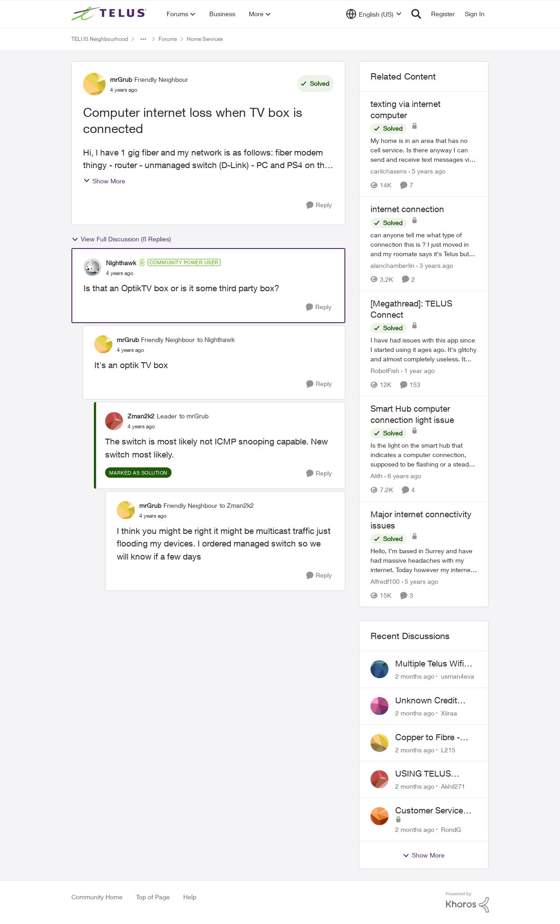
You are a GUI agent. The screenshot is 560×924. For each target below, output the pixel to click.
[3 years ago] (435, 265)
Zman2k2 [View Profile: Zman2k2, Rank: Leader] (141, 416)
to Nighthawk (216, 340)
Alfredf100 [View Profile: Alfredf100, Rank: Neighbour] (385, 581)
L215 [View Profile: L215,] (448, 749)
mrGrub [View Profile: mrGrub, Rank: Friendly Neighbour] (121, 79)
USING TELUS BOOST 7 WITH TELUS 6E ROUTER (433, 774)
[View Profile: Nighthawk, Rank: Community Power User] (93, 267)
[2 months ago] (415, 676)
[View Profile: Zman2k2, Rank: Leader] (114, 421)
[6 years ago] (403, 476)
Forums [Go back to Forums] (168, 39)
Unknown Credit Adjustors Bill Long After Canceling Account (431, 701)
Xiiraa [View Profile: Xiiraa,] (449, 713)
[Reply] (319, 205)
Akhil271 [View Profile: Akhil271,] (453, 786)
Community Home (97, 897)
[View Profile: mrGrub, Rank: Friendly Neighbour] (94, 84)
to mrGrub (194, 416)
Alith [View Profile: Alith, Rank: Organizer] (377, 476)
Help (190, 897)
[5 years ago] (427, 171)
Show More (104, 181)
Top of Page (153, 897)
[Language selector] (374, 14)
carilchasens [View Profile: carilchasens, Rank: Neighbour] (389, 171)
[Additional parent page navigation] (143, 39)
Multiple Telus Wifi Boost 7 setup (430, 664)
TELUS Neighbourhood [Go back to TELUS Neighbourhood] (100, 39)
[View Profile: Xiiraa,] (379, 706)
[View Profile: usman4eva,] (379, 669)
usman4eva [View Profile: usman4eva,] (458, 676)
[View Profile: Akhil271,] (379, 779)
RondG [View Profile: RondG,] (451, 829)
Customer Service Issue (429, 811)
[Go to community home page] (110, 14)
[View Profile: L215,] (379, 743)
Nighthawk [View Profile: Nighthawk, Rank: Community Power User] (121, 263)
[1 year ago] (418, 371)
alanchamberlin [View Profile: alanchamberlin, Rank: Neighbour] (392, 265)
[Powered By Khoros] (467, 902)
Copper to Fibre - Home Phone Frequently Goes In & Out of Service (435, 737)
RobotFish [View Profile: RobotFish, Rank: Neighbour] (385, 371)
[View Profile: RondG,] (379, 816)
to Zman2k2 (237, 505)
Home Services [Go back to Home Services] (205, 39)
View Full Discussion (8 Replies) (121, 239)
